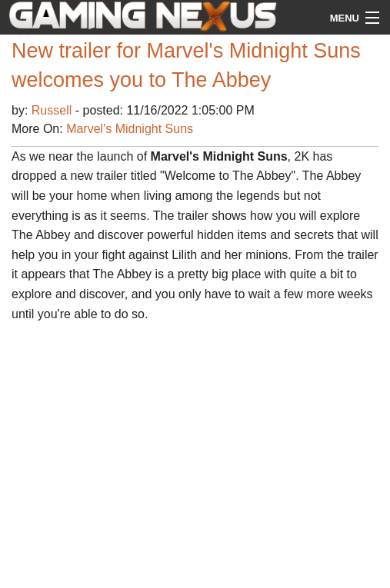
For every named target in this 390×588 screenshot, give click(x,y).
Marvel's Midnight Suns (130, 129)
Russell (53, 110)
